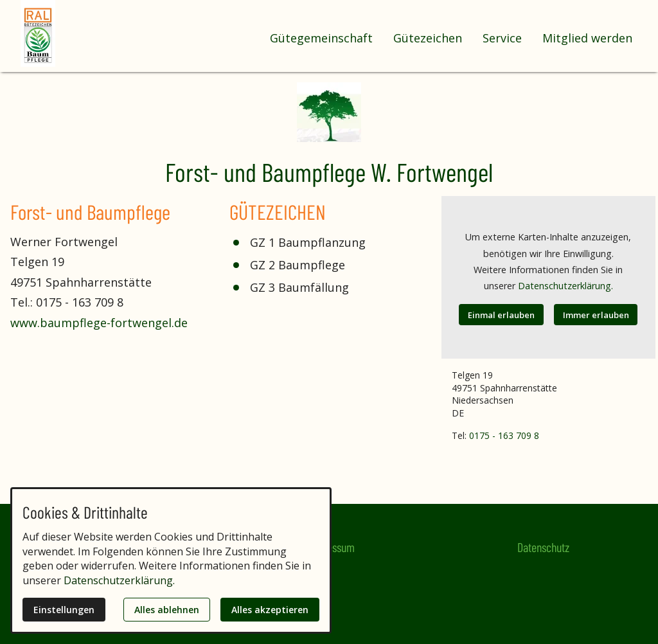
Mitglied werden (587, 38)
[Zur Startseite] (72, 33)
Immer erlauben (596, 315)
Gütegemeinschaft (321, 38)
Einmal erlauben (501, 315)
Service (502, 38)
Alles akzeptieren (270, 610)
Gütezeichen (428, 38)
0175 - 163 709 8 (504, 435)
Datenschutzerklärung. (565, 286)
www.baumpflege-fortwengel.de (99, 323)
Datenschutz (543, 547)
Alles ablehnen (167, 610)
